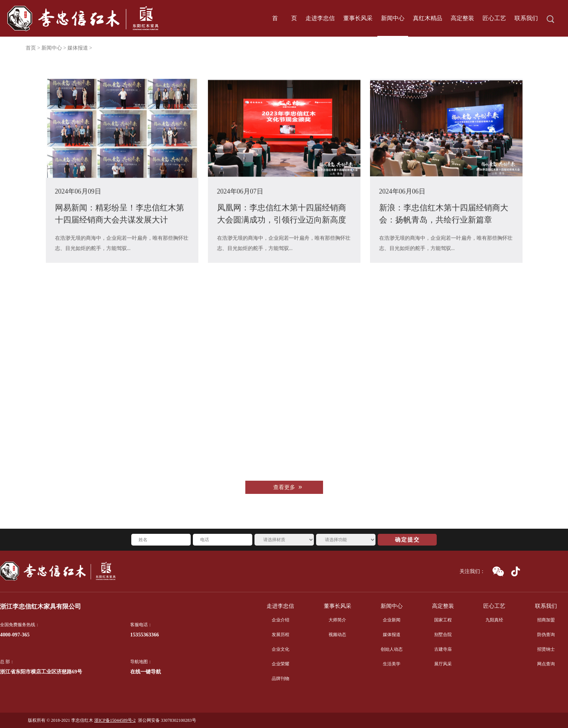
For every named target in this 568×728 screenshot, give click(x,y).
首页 (31, 50)
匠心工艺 (494, 606)
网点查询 (546, 664)
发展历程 (281, 635)
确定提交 (407, 540)
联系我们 (546, 606)
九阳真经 (494, 620)
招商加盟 (546, 620)
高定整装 (443, 606)
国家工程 (443, 620)
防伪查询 (546, 635)
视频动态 (337, 635)
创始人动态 (392, 649)
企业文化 (281, 649)
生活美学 (392, 664)
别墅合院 (443, 635)
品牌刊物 (281, 679)
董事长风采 (338, 606)
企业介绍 (281, 620)
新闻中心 (52, 50)
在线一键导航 (146, 672)
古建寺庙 (443, 649)
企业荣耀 (281, 664)
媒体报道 (392, 635)
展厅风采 (443, 664)
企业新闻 (392, 620)
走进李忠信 (280, 606)
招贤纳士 (546, 649)
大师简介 (337, 620)
